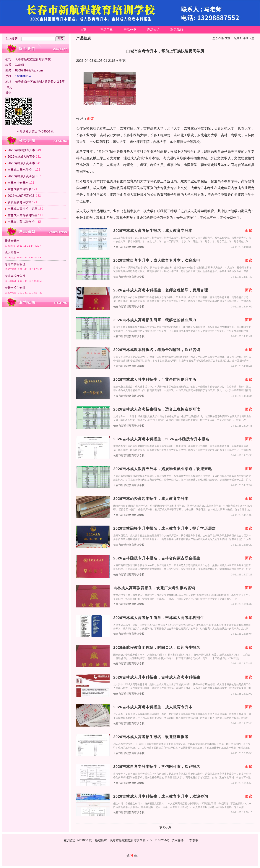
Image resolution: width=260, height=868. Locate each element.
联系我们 (177, 30)
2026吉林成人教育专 (21, 157)
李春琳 (194, 840)
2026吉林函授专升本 (21, 150)
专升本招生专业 (15, 288)
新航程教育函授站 (19, 202)
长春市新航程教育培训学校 (129, 247)
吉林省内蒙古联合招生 (22, 222)
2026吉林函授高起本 (21, 196)
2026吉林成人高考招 (21, 176)
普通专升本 (12, 241)
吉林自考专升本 (18, 183)
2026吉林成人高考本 (21, 163)
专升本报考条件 (15, 276)
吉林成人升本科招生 (21, 170)
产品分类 (130, 30)
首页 (83, 30)
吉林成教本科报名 (19, 189)
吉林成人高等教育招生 (22, 215)
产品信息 (107, 30)
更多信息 (165, 828)
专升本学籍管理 (15, 264)
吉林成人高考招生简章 (22, 209)
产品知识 (153, 30)
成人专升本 (12, 252)
